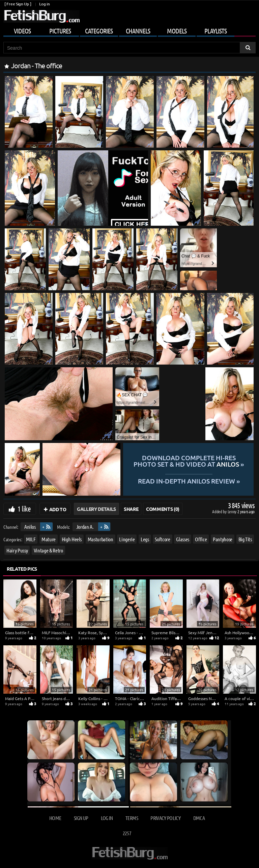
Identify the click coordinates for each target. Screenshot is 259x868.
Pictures (60, 31)
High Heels (72, 539)
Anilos (30, 527)
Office (201, 539)
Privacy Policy (165, 818)
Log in (44, 4)
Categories (99, 31)
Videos (22, 31)
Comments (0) (163, 509)
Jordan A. (85, 527)
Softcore (162, 539)
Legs (145, 539)
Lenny (233, 511)
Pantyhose (223, 539)
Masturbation (100, 539)
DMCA (199, 818)
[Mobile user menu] (129, 30)
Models (177, 31)
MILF (31, 539)
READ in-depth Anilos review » (189, 480)
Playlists (215, 31)
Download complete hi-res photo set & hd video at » (189, 461)
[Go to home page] (41, 16)
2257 (127, 833)
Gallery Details (96, 509)
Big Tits (245, 539)
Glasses (183, 539)
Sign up (81, 818)
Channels (138, 31)
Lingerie (127, 539)
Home (55, 818)
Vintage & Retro (48, 550)
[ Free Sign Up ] (18, 4)
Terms (132, 818)
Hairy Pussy (17, 550)
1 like (24, 509)
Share (131, 509)
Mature (49, 539)
